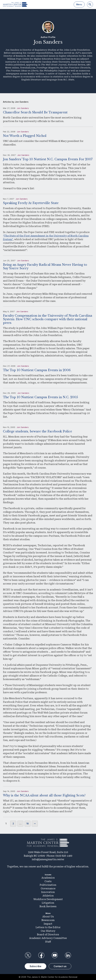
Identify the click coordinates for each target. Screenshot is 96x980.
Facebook (41, 955)
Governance (48, 889)
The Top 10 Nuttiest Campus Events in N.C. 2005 (40, 397)
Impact (48, 924)
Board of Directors (48, 935)
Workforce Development (48, 899)
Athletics (48, 896)
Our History (48, 931)
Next (35, 824)
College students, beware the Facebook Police (38, 431)
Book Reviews (48, 906)
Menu (79, 4)
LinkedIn (68, 955)
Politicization (48, 885)
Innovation (48, 892)
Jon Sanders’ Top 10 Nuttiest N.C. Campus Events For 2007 (48, 159)
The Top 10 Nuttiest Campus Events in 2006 (37, 370)
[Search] (90, 4)
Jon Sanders (23, 108)
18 (28, 824)
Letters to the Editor (48, 927)
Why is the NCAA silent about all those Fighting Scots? (44, 795)
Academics (48, 878)
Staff (48, 942)
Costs (48, 881)
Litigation (48, 903)
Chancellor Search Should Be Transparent (35, 112)
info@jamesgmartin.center (48, 859)
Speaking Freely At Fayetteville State (31, 203)
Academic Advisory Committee (48, 938)
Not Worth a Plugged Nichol (25, 136)
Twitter (28, 955)
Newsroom (48, 920)
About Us (48, 917)
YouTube (55, 955)
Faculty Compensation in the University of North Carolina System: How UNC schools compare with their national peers (48, 319)
